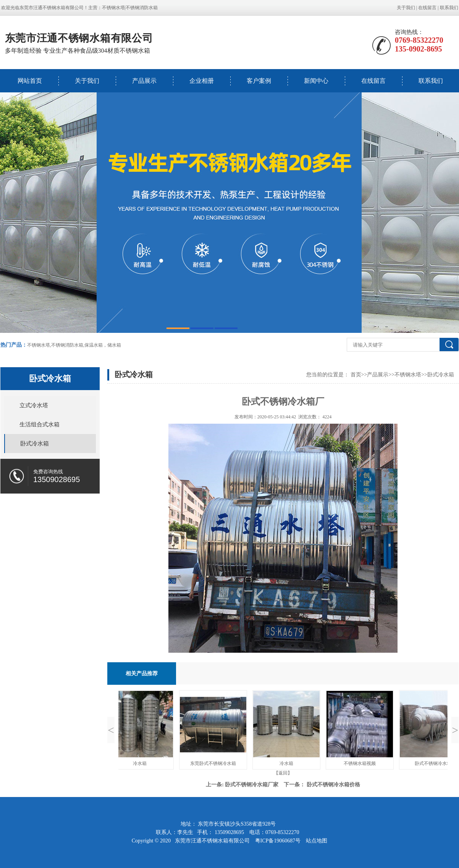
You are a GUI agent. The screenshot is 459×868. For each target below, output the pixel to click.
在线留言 (427, 8)
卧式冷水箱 (35, 444)
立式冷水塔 (34, 405)
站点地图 (317, 841)
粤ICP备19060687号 (279, 841)
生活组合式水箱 (40, 424)
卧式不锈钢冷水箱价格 (333, 785)
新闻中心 (316, 81)
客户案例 (259, 81)
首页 (356, 375)
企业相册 (202, 81)
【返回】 (283, 773)
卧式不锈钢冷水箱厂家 (252, 785)
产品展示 (144, 81)
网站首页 (30, 81)
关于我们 (406, 8)
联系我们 (449, 8)
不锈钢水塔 (113, 8)
